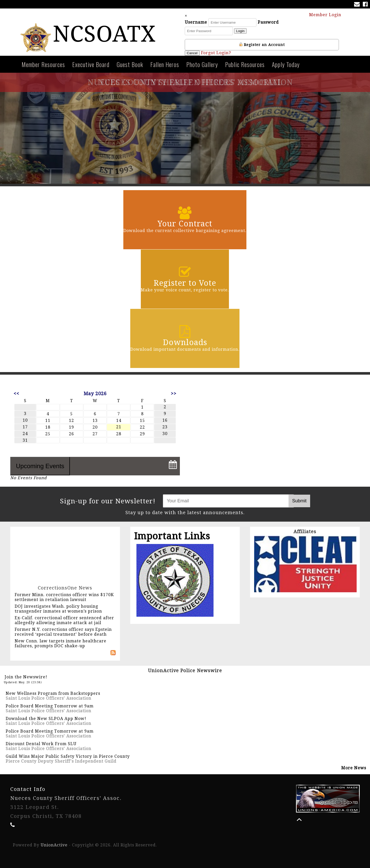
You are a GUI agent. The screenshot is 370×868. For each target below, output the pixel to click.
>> (174, 394)
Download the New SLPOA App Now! (46, 719)
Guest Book (130, 64)
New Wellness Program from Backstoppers (53, 693)
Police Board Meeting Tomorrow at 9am (50, 706)
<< (16, 394)
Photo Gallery (202, 64)
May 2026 (95, 394)
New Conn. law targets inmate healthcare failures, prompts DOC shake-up (61, 643)
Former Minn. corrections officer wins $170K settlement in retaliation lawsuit (64, 597)
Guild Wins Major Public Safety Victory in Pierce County (68, 756)
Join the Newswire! (26, 677)
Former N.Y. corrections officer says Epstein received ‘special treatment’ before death (63, 632)
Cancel (192, 53)
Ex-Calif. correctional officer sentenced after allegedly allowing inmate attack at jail (64, 620)
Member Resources (43, 64)
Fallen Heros (165, 64)
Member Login (328, 15)
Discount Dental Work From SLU (41, 744)
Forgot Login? (216, 53)
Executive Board (91, 64)
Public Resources (245, 64)
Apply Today (286, 64)
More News (354, 768)
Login (240, 31)
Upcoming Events (40, 466)
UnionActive (54, 845)
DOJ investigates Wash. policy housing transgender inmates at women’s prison (58, 609)
